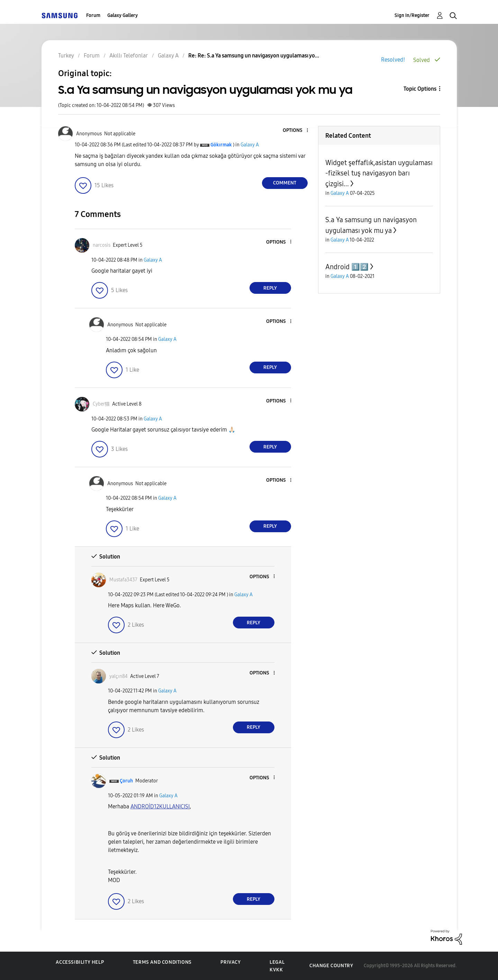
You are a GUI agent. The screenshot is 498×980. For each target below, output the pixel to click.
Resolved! (393, 60)
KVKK (276, 970)
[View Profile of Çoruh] (126, 781)
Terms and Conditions (162, 962)
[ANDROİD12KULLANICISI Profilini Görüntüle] (160, 806)
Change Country (331, 966)
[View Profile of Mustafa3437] (123, 580)
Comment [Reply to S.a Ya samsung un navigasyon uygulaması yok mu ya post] (285, 183)
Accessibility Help (80, 962)
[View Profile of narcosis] (102, 245)
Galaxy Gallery (123, 15)
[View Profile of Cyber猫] (101, 404)
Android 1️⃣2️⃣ (347, 267)
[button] (296, 131)
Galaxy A (250, 145)
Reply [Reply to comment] (270, 288)
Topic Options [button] (420, 89)
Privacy (230, 962)
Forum (93, 15)
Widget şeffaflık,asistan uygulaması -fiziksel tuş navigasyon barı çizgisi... (379, 173)
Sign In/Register (412, 15)
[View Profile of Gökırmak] (221, 145)
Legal (277, 962)
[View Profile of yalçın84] (119, 676)
